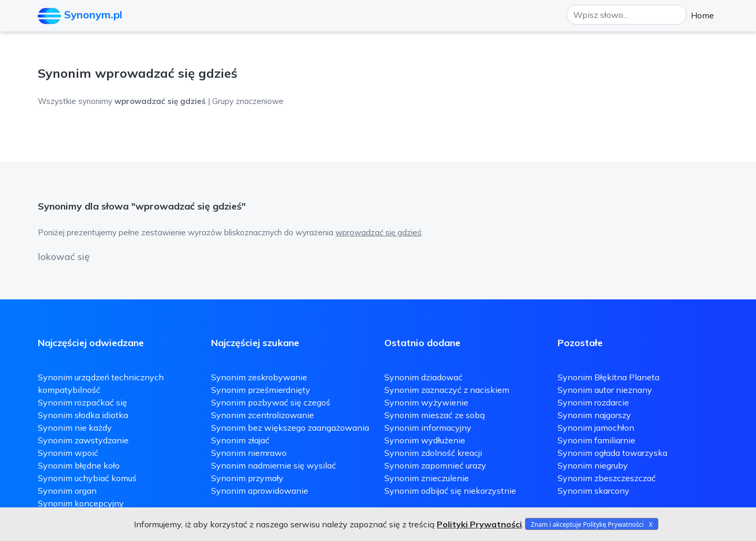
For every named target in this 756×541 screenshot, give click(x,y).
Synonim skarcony (594, 491)
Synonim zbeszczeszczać (607, 478)
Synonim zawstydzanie (83, 440)
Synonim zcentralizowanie (262, 415)
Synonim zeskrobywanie (259, 377)
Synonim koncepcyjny (81, 503)
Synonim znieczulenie (427, 478)
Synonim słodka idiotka (83, 415)
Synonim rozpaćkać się (82, 402)
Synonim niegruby (593, 465)
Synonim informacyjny (428, 428)
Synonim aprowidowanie (260, 491)
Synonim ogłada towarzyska (612, 453)
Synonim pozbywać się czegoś (271, 402)
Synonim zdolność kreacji (433, 453)
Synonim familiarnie (596, 440)
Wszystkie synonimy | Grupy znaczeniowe (161, 101)
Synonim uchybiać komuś (87, 478)
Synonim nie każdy (75, 428)
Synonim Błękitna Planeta (608, 377)
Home (702, 15)
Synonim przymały (247, 478)
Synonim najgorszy (594, 415)
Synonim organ (67, 491)
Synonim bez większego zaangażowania (290, 428)
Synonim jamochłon (596, 428)
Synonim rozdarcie (593, 402)
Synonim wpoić (68, 453)
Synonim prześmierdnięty (261, 390)
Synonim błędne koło (79, 465)
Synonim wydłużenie (425, 440)
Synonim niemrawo (249, 453)
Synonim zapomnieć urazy (435, 465)
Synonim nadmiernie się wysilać (274, 465)
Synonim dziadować (423, 377)
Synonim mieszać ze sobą (435, 415)
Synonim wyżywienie (426, 402)
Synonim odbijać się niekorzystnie (450, 491)
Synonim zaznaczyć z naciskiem (447, 390)
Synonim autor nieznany (605, 390)
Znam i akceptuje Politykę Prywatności (587, 524)
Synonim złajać (240, 440)
